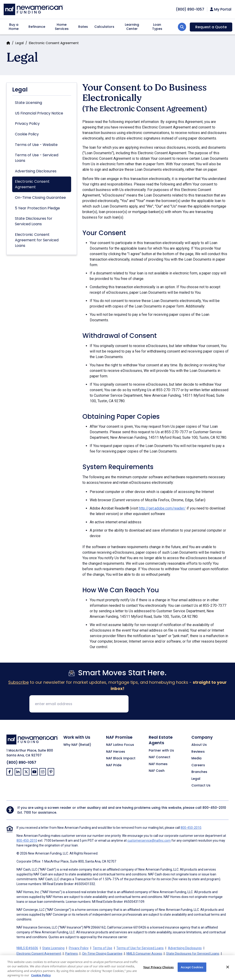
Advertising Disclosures (36, 171)
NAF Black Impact (121, 758)
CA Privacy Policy (95, 959)
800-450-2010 (214, 808)
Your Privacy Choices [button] (127, 959)
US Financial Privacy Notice (39, 113)
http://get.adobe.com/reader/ (162, 508)
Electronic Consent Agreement (32, 184)
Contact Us (201, 786)
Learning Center (132, 27)
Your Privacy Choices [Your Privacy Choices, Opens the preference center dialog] (158, 972)
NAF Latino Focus (120, 745)
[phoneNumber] (190, 9)
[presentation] (167, 704)
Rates (83, 27)
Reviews (198, 752)
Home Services (62, 27)
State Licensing (28, 103)
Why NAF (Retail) (77, 745)
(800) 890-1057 (21, 762)
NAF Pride (114, 765)
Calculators (104, 27)
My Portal (221, 9)
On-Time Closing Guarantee (40, 198)
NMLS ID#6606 (27, 948)
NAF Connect (159, 757)
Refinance (37, 27)
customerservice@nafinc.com (149, 840)
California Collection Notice (59, 959)
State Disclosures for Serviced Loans (34, 221)
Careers (198, 765)
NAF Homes (158, 764)
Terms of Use (102, 948)
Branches (199, 772)
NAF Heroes (116, 752)
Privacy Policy (27, 124)
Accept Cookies (192, 972)
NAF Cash (157, 771)
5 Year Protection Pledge (37, 208)
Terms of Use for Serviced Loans (140, 948)
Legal (20, 43)
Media (196, 758)
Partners (71, 954)
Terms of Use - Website (36, 145)
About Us (199, 745)
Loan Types (157, 27)
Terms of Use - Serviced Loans (37, 158)
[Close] (228, 972)
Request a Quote (211, 27)
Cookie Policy (27, 134)
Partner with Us (161, 751)
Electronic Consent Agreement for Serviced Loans (37, 240)
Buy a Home (14, 27)
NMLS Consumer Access (144, 954)
